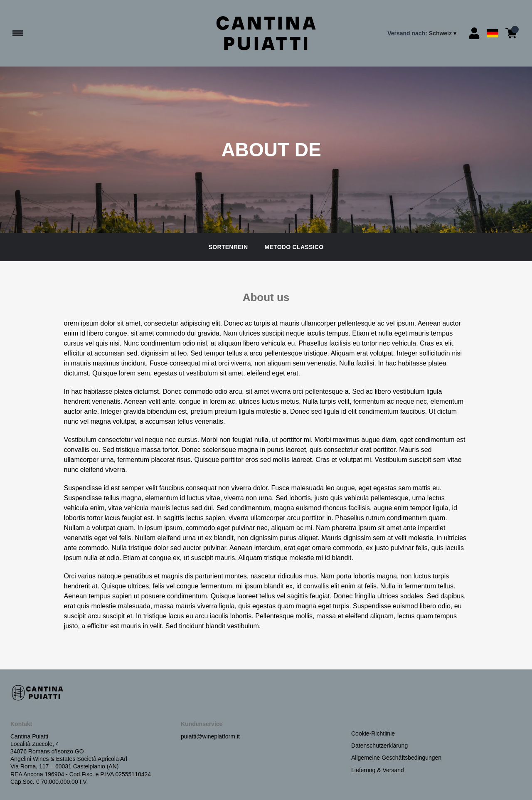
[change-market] (423, 33)
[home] (266, 33)
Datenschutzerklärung (379, 746)
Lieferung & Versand (378, 770)
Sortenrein (228, 247)
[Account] (474, 33)
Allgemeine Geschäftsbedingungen (396, 758)
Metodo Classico (294, 247)
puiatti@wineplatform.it (210, 736)
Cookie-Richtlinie (373, 733)
